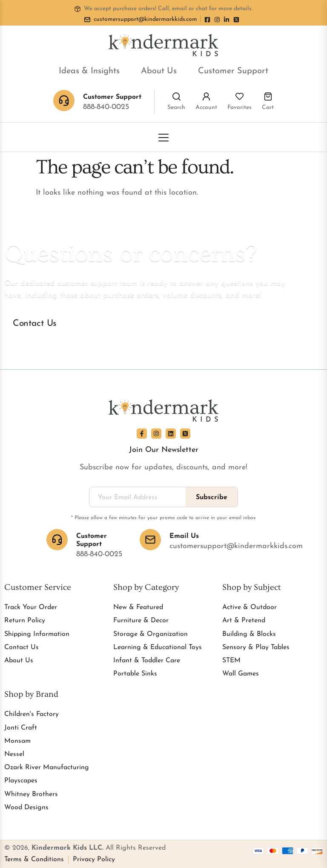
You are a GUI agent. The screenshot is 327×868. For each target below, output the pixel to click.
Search (176, 108)
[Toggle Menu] (163, 138)
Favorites (240, 108)
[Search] (176, 96)
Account (206, 108)
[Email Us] (150, 540)
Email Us (184, 536)
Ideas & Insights (89, 71)
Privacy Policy (94, 859)
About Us (159, 71)
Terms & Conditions (34, 859)
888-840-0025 (106, 107)
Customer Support (233, 71)
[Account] (206, 96)
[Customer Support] (57, 540)
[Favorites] (240, 96)
